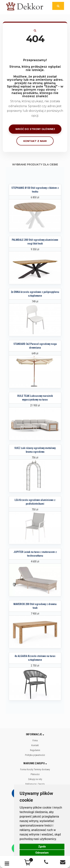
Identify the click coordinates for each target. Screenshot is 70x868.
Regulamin (35, 750)
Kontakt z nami (35, 141)
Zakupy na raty (35, 779)
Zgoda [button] (42, 847)
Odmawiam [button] (42, 853)
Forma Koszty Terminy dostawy (35, 769)
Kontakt (35, 745)
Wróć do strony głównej (35, 129)
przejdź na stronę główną (35, 83)
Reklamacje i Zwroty (35, 784)
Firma (35, 740)
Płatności (35, 774)
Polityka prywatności (35, 755)
